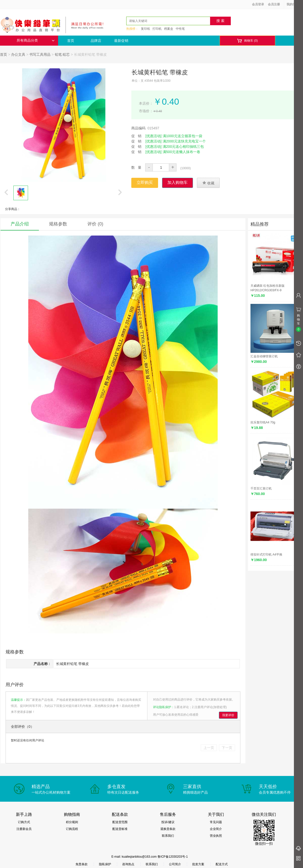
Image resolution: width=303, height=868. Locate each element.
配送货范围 (120, 822)
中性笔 (180, 29)
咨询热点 (128, 864)
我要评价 (228, 715)
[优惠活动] (154, 136)
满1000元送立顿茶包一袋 (182, 136)
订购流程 (72, 829)
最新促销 (121, 41)
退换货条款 (168, 829)
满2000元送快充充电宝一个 (184, 141)
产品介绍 (20, 224)
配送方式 (222, 864)
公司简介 (175, 864)
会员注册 (274, 4)
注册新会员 (24, 829)
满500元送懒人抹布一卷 (181, 152)
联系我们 (168, 836)
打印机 (157, 29)
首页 (71, 41)
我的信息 (294, 4)
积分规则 (72, 822)
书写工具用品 (40, 54)
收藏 (208, 183)
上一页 (209, 748)
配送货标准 (120, 829)
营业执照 (216, 836)
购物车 (247, 41)
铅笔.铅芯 (62, 54)
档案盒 (169, 29)
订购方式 (24, 822)
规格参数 (58, 224)
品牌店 (96, 41)
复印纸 (145, 29)
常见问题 (216, 822)
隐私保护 (105, 864)
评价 (95, 224)
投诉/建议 (168, 822)
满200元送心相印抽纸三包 (183, 147)
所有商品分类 (36, 40)
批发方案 (198, 864)
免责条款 (82, 864)
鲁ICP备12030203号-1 (173, 857)
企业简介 (216, 829)
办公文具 (18, 54)
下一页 (227, 748)
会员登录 (258, 4)
